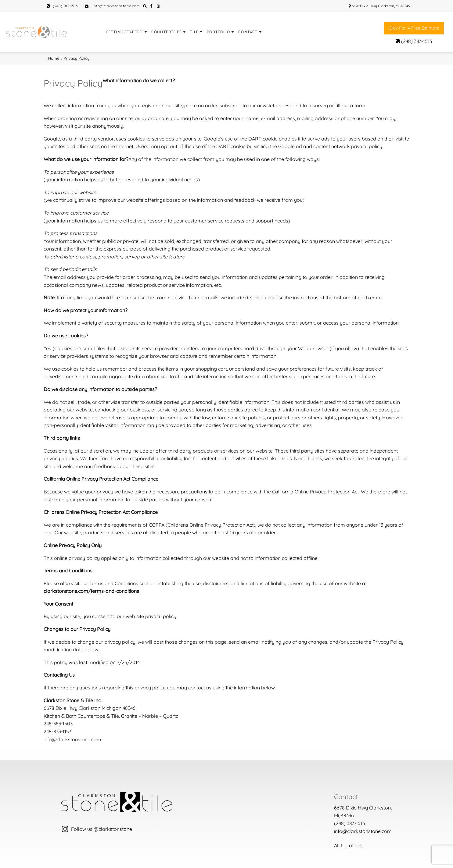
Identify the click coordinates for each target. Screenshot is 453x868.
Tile (194, 32)
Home (54, 58)
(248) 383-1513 (62, 6)
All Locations (348, 845)
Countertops (167, 32)
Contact (248, 32)
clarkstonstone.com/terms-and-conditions (91, 591)
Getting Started (124, 32)
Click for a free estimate (414, 28)
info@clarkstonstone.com (112, 6)
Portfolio (218, 32)
